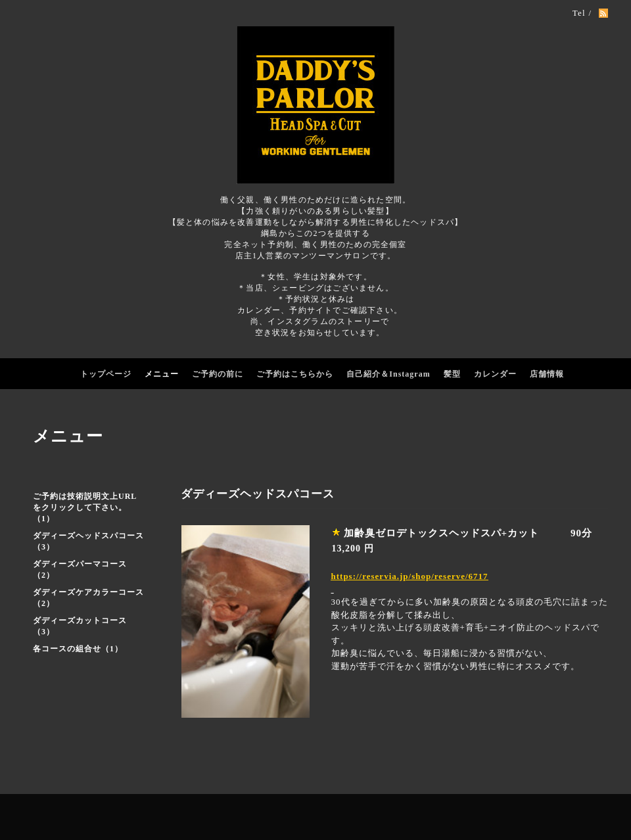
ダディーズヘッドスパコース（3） (88, 541)
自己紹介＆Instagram (388, 374)
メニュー (162, 374)
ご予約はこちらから (295, 374)
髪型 (452, 374)
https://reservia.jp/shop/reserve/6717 (410, 576)
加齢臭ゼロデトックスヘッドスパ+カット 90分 (468, 533)
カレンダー (495, 374)
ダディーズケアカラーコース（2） (88, 598)
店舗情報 (547, 374)
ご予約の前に (218, 374)
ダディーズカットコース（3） (80, 626)
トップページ (106, 374)
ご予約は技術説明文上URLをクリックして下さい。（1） (85, 507)
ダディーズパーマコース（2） (80, 570)
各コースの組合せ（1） (78, 649)
